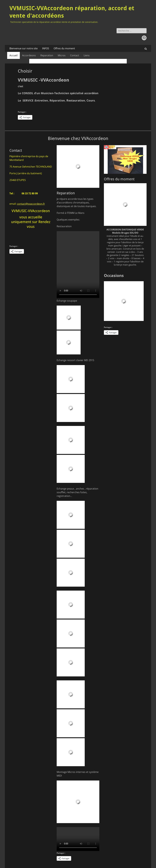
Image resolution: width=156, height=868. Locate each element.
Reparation (47, 55)
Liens (87, 55)
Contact (75, 55)
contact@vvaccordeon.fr (31, 204)
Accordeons (29, 55)
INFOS (46, 48)
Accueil (13, 55)
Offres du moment (64, 48)
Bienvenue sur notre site (24, 48)
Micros (62, 55)
